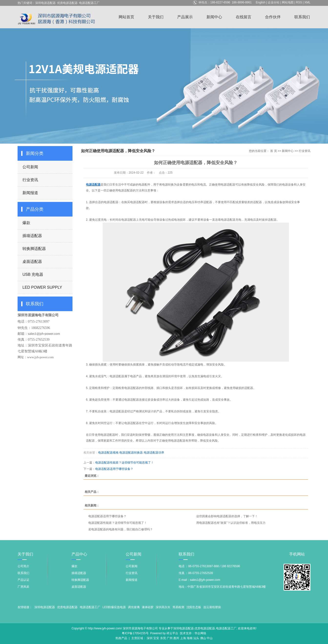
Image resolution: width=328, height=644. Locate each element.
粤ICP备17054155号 (135, 633)
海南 (190, 638)
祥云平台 (172, 633)
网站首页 (126, 17)
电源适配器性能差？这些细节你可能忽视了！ (124, 463)
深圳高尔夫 (163, 607)
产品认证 (23, 580)
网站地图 (288, 2)
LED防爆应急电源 (114, 607)
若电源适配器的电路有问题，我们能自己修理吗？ (121, 529)
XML (307, 2)
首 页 (273, 151)
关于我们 (156, 17)
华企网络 (200, 633)
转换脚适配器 (34, 249)
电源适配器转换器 (131, 453)
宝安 (156, 638)
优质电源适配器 (67, 3)
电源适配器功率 (154, 453)
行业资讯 (30, 180)
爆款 (26, 223)
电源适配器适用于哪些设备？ (114, 469)
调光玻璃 (134, 607)
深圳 (150, 638)
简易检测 (178, 607)
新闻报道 (30, 193)
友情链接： (25, 607)
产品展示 (185, 17)
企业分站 (274, 2)
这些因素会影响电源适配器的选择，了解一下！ (227, 516)
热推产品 (121, 638)
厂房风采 (23, 587)
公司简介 (23, 566)
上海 (183, 638)
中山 (210, 638)
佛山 (203, 638)
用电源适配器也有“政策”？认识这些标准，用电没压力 (231, 523)
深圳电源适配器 (45, 3)
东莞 (163, 638)
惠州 (176, 638)
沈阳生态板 (194, 607)
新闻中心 (214, 17)
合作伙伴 (273, 17)
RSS (299, 2)
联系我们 (302, 17)
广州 (170, 638)
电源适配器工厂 (89, 3)
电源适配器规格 (108, 453)
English (261, 2)
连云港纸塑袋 (212, 607)
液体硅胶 (148, 607)
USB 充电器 (33, 274)
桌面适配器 (32, 262)
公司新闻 (30, 167)
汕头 (196, 638)
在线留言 (244, 17)
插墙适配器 (32, 236)
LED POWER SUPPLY (42, 287)
